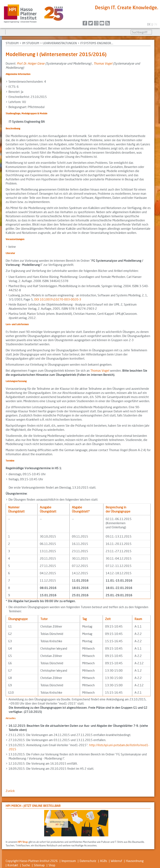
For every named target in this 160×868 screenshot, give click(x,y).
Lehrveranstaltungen (60, 43)
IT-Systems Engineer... (97, 43)
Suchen (156, 32)
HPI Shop (23, 842)
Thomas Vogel (103, 63)
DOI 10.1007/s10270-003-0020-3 (58, 299)
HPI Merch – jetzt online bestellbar (33, 806)
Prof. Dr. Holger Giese (31, 63)
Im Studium (31, 43)
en (155, 24)
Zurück (10, 791)
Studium (12, 43)
